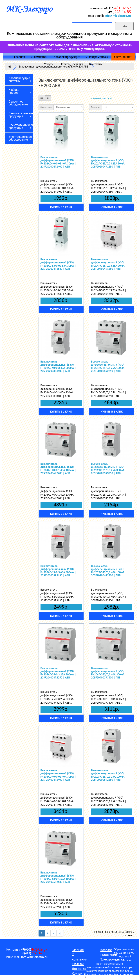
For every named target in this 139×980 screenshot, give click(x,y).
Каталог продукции (67, 57)
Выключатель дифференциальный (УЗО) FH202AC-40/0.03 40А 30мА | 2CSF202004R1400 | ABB (58, 162)
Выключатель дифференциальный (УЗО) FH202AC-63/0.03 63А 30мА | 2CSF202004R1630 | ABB (58, 264)
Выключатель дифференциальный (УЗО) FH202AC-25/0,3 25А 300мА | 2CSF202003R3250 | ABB (109, 469)
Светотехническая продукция (21, 115)
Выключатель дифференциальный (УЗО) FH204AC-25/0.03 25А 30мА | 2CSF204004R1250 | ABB (109, 264)
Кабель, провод (14, 91)
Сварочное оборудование (18, 103)
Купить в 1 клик (61, 207)
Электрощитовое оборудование (20, 138)
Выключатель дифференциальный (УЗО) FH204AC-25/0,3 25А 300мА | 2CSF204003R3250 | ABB (58, 673)
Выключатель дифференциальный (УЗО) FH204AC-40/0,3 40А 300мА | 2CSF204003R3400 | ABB (109, 673)
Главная (19, 57)
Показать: (96, 107)
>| (60, 933)
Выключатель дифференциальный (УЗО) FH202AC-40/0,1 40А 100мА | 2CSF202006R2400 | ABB (109, 571)
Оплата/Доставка (71, 64)
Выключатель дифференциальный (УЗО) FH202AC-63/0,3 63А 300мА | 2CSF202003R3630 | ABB (58, 571)
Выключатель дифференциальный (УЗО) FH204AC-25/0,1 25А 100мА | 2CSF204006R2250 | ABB (109, 366)
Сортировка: (46, 107)
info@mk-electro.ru (118, 16)
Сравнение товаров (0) (102, 98)
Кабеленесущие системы (19, 80)
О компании (39, 57)
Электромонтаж (97, 57)
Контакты (96, 64)
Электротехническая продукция (21, 126)
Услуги (49, 64)
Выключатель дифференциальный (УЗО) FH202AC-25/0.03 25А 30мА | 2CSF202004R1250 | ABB (109, 162)
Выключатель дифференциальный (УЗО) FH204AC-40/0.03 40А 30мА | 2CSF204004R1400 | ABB (58, 775)
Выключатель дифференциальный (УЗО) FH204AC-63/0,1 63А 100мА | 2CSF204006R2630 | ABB (58, 877)
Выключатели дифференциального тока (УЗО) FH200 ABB (54, 67)
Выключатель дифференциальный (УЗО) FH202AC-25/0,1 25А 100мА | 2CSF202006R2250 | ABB (109, 775)
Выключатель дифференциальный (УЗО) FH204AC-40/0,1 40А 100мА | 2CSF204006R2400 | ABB (58, 469)
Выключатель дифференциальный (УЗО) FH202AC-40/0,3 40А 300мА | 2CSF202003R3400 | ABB (58, 366)
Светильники (123, 57)
